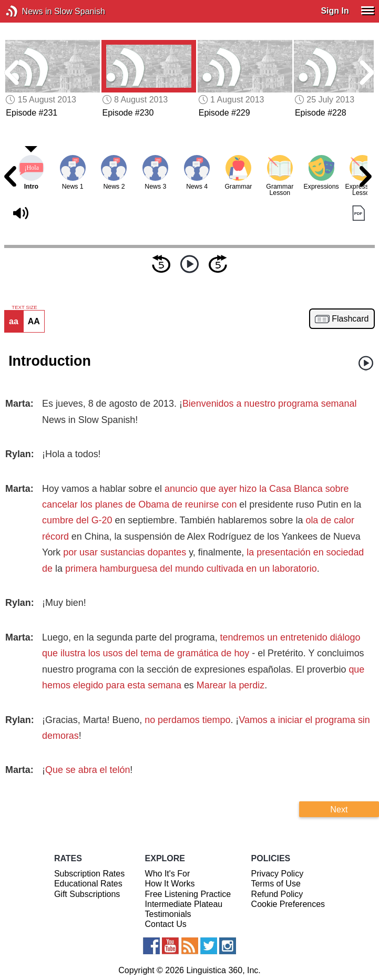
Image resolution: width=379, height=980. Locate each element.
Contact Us (166, 924)
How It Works (170, 884)
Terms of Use (276, 884)
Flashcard (350, 319)
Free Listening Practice (188, 894)
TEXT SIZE (24, 307)
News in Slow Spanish (28, 11)
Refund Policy (277, 894)
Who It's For (168, 874)
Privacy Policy (278, 874)
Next (339, 809)
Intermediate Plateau (184, 904)
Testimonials (168, 914)
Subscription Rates (89, 874)
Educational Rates (88, 884)
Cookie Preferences (288, 904)
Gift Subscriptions (87, 894)
